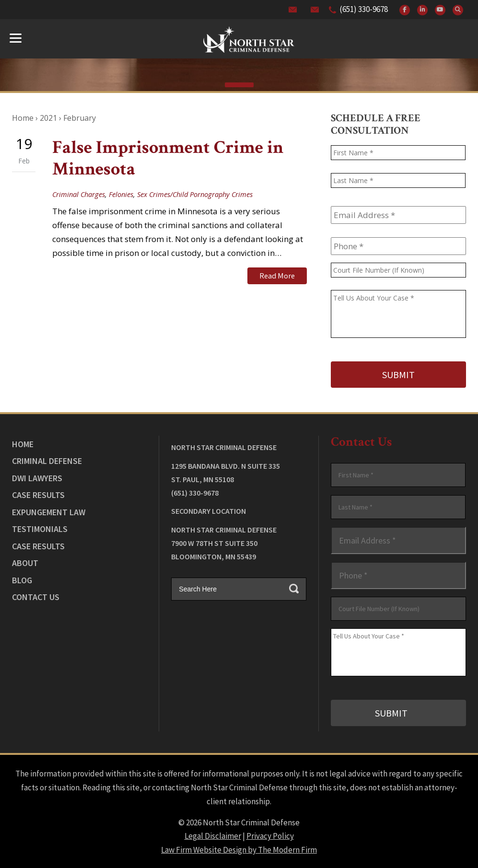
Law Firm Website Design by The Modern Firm (239, 849)
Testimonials (40, 528)
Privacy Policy (270, 835)
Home (23, 444)
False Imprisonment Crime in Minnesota (168, 158)
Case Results (38, 494)
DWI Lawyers (37, 478)
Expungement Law (49, 512)
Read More (277, 276)
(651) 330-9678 (364, 9)
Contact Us (36, 596)
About (25, 562)
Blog (22, 580)
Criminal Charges (79, 194)
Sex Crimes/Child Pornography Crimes (195, 194)
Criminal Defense (47, 460)
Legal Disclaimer (213, 835)
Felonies (121, 194)
